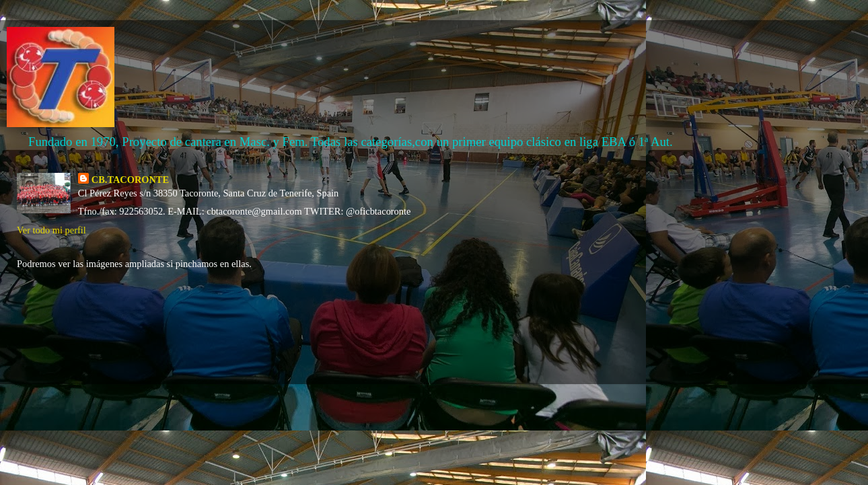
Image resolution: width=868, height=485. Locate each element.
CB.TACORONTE (130, 180)
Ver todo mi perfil (51, 230)
